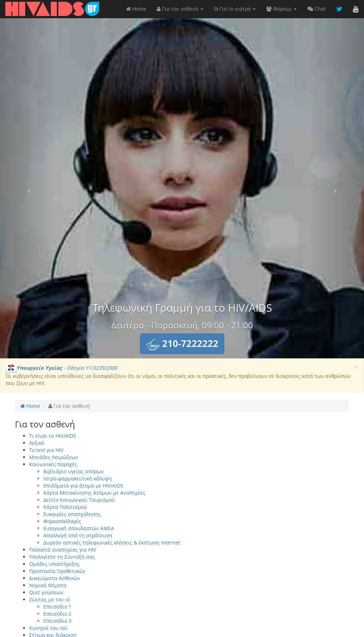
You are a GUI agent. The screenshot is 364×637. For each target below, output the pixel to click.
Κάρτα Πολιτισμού (65, 507)
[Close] (357, 367)
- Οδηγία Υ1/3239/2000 (61, 368)
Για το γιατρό (235, 9)
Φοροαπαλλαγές (62, 521)
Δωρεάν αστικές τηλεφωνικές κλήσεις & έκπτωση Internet (112, 543)
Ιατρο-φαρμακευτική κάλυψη (78, 478)
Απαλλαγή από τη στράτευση (78, 535)
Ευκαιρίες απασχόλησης (72, 514)
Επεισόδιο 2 (57, 614)
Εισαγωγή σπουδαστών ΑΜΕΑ (79, 528)
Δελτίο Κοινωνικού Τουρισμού (79, 500)
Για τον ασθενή (180, 9)
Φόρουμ (282, 9)
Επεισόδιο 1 (57, 607)
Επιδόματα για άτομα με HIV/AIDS (83, 486)
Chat (317, 9)
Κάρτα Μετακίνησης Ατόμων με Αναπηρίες (94, 493)
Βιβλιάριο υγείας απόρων (74, 471)
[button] (182, 344)
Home (136, 9)
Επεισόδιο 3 (57, 621)
